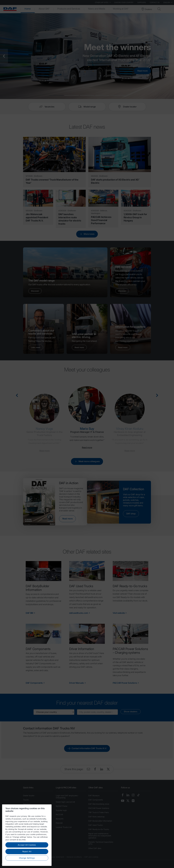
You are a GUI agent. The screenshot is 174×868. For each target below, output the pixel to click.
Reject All (27, 851)
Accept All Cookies (27, 845)
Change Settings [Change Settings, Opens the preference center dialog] (27, 858)
